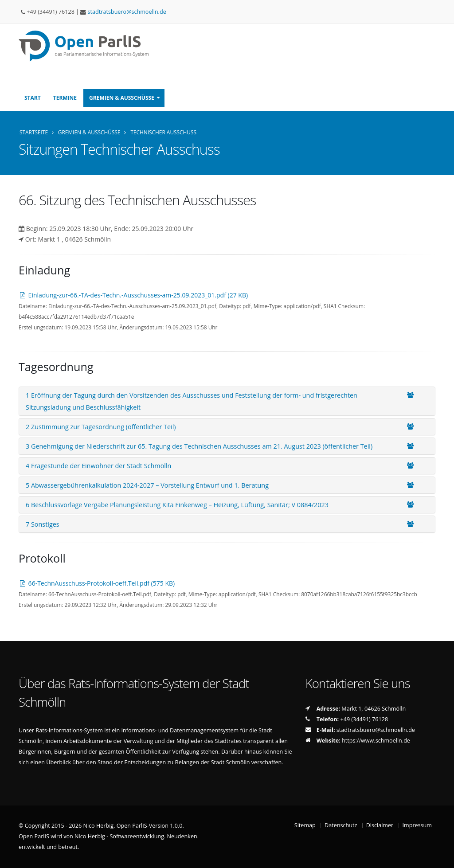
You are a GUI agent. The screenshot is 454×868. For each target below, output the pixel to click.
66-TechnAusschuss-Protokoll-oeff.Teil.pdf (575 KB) (97, 583)
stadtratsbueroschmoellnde (127, 12)
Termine (65, 98)
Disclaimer (380, 825)
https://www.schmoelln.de (376, 741)
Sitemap (305, 825)
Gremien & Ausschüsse (89, 132)
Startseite (34, 132)
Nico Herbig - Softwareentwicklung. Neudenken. (137, 836)
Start (33, 98)
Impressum (417, 825)
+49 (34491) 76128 (364, 719)
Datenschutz (341, 825)
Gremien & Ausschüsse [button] (122, 98)
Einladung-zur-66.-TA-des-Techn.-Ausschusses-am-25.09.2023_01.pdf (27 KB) (133, 295)
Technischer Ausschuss (163, 132)
